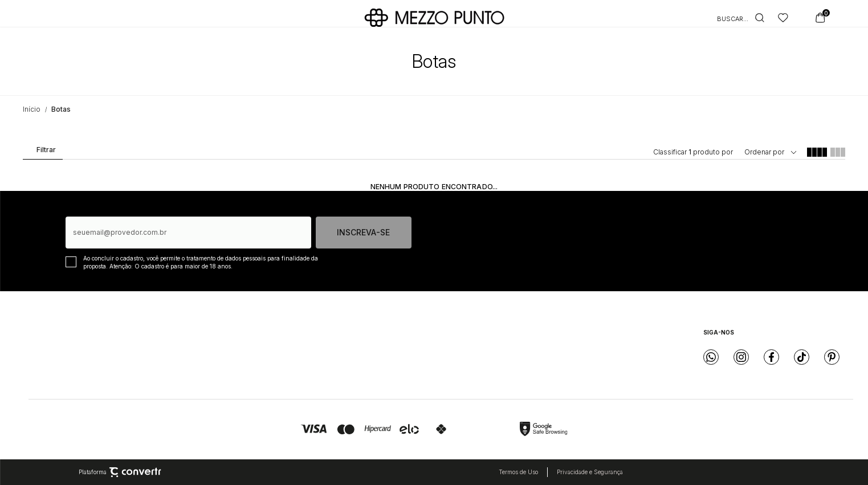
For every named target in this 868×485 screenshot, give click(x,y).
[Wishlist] (783, 18)
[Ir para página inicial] (32, 109)
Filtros (42, 152)
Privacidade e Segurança (590, 472)
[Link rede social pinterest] (832, 357)
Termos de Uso (518, 472)
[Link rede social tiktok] (802, 357)
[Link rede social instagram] (741, 357)
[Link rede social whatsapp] (711, 357)
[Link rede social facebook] (771, 357)
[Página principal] (434, 18)
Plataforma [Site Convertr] (120, 472)
